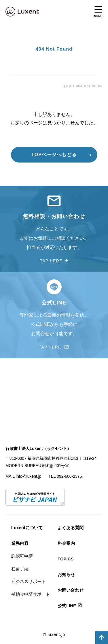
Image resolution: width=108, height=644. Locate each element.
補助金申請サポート (31, 594)
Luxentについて (27, 528)
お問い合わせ (71, 590)
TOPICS (66, 559)
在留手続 (20, 569)
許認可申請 (22, 556)
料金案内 (66, 543)
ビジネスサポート (29, 581)
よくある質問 (71, 528)
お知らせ (66, 574)
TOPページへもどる (54, 155)
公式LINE (67, 606)
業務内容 (20, 543)
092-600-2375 (69, 476)
